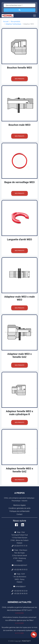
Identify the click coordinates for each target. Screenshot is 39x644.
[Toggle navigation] (35, 16)
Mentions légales (19, 505)
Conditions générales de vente (19, 508)
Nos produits (15, 21)
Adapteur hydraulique (13, 24)
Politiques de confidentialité (19, 511)
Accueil (6, 21)
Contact (19, 514)
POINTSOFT (26, 641)
